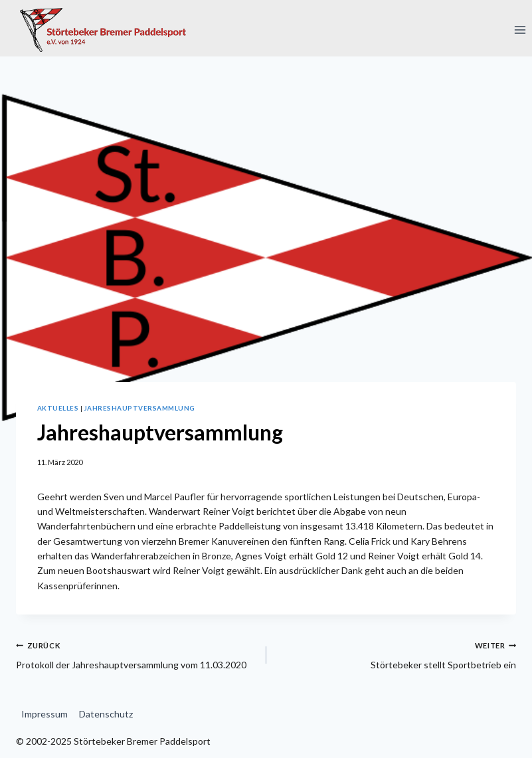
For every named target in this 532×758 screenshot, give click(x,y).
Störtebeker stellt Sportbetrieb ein (396, 654)
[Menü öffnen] (520, 30)
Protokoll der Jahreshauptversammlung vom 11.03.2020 (136, 654)
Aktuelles (58, 408)
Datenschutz (106, 714)
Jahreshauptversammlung (140, 408)
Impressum (44, 714)
